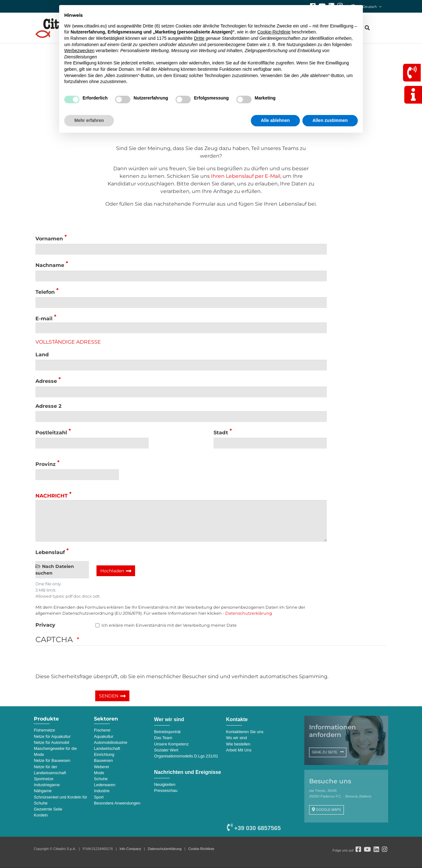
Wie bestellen (238, 744)
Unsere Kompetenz (171, 744)
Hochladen (112, 571)
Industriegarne (47, 785)
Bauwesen (103, 760)
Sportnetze (44, 779)
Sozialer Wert (166, 750)
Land (42, 355)
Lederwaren (105, 785)
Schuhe (101, 779)
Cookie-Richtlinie (201, 849)
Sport (99, 797)
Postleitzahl (51, 433)
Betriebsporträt (167, 732)
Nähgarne (43, 791)
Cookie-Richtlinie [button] (274, 32)
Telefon (45, 292)
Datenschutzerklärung (249, 613)
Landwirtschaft (107, 748)
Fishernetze (44, 730)
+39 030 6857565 (254, 828)
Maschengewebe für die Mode (55, 751)
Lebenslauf (50, 552)
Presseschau (166, 790)
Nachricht (52, 496)
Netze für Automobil (52, 742)
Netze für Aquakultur (52, 736)
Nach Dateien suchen (55, 570)
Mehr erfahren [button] (89, 120)
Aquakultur (104, 736)
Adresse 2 (48, 406)
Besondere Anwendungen (117, 803)
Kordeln (41, 815)
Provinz (46, 464)
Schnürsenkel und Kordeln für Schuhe (61, 800)
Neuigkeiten (165, 784)
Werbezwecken (79, 51)
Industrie (102, 791)
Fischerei (102, 730)
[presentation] (84, 660)
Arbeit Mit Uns (239, 750)
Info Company (130, 849)
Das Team (163, 738)
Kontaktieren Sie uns (245, 732)
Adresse (46, 381)
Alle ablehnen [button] (275, 120)
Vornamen (49, 239)
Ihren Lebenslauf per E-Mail (246, 176)
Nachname (50, 265)
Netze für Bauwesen (52, 760)
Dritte (199, 38)
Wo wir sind (237, 738)
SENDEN (109, 696)
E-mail (44, 319)
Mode (99, 773)
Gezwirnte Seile (48, 809)
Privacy (45, 625)
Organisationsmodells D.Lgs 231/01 (186, 756)
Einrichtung (104, 754)
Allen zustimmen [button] (330, 120)
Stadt (221, 433)
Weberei (101, 767)
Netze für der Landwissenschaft (50, 770)
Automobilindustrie (111, 742)
